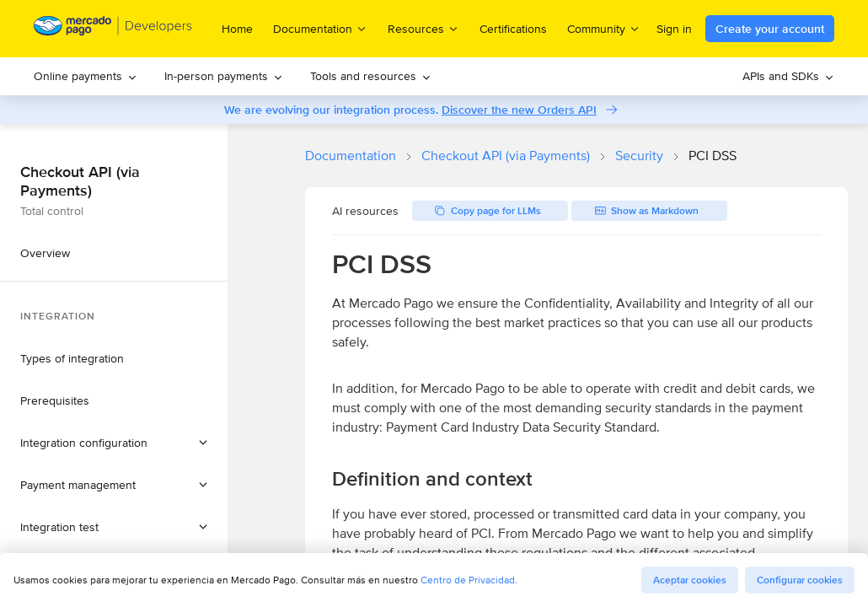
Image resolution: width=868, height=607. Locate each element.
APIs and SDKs (788, 76)
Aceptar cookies (690, 580)
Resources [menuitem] (423, 28)
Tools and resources (371, 76)
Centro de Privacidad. (469, 580)
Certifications (513, 29)
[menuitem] (86, 76)
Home (237, 29)
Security (639, 156)
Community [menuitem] (604, 28)
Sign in (674, 29)
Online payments (86, 76)
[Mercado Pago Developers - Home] (113, 29)
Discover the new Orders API (519, 110)
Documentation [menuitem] (320, 28)
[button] (114, 443)
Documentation (351, 156)
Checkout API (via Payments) (506, 156)
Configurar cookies (800, 580)
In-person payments (224, 76)
